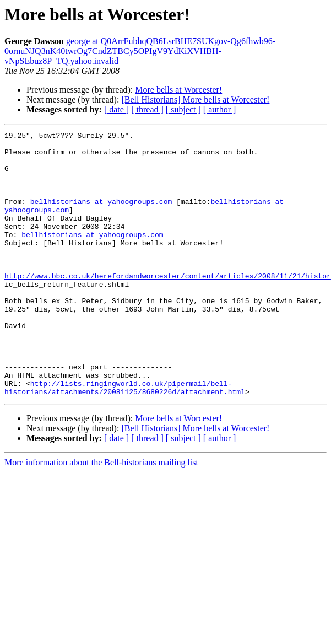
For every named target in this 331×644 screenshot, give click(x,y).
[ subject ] (183, 109)
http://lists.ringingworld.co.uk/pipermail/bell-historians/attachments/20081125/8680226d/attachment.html (125, 439)
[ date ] (116, 109)
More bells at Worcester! (178, 90)
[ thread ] (147, 109)
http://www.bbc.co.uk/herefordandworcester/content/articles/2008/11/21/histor (168, 305)
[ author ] (220, 109)
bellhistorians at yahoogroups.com (101, 216)
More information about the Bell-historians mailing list (101, 515)
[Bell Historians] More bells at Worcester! (195, 100)
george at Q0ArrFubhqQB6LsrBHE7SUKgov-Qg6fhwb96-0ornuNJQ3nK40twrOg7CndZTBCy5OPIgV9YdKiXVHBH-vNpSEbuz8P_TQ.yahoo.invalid (140, 51)
